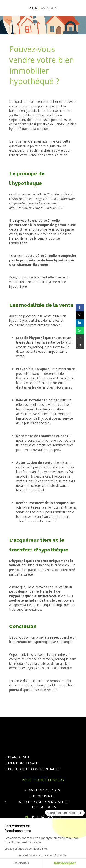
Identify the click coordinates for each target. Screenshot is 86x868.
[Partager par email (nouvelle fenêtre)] (80, 338)
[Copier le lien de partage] (80, 345)
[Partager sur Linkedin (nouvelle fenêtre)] (80, 323)
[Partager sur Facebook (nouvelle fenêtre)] (80, 308)
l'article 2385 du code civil (55, 194)
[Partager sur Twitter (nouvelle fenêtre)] (80, 315)
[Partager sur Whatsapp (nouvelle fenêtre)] (80, 330)
